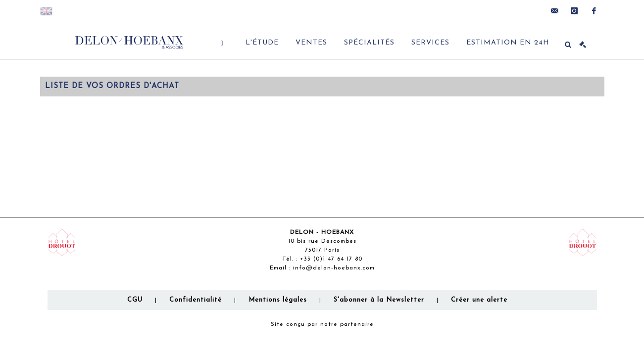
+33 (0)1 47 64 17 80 (331, 259)
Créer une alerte (479, 300)
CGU (135, 300)
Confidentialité (196, 300)
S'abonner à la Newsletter (379, 300)
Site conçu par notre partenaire (322, 324)
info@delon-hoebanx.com (334, 268)
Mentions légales (278, 300)
